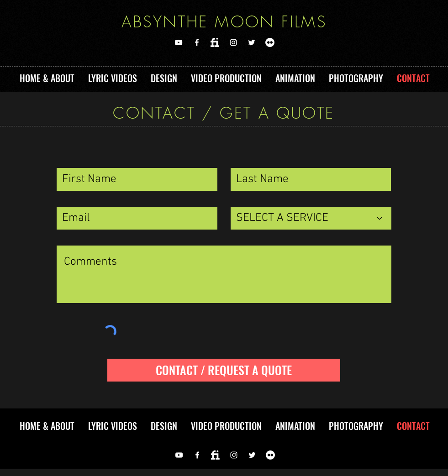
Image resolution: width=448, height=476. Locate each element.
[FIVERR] (215, 42)
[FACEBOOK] (197, 42)
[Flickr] (270, 42)
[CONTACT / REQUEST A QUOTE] (224, 370)
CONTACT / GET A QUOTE (224, 113)
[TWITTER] (252, 42)
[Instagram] (233, 42)
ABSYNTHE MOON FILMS (224, 21)
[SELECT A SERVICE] (311, 218)
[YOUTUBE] (179, 42)
